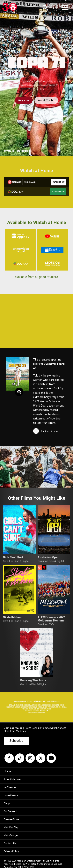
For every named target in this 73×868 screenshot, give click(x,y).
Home (7, 771)
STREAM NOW (58, 192)
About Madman (13, 779)
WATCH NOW (59, 182)
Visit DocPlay (11, 827)
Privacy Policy (11, 851)
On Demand (11, 811)
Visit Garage (11, 835)
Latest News (11, 795)
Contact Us (10, 843)
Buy (24, 100)
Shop (7, 803)
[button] (8, 467)
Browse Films (11, 819)
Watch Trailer (46, 100)
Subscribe (16, 741)
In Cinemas (10, 787)
